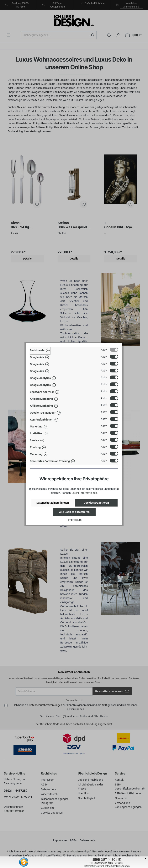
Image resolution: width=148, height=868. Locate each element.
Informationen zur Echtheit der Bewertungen (107, 866)
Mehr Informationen (85, 493)
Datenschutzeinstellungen (53, 503)
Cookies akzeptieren (96, 503)
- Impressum (74, 520)
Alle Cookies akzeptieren (74, 512)
